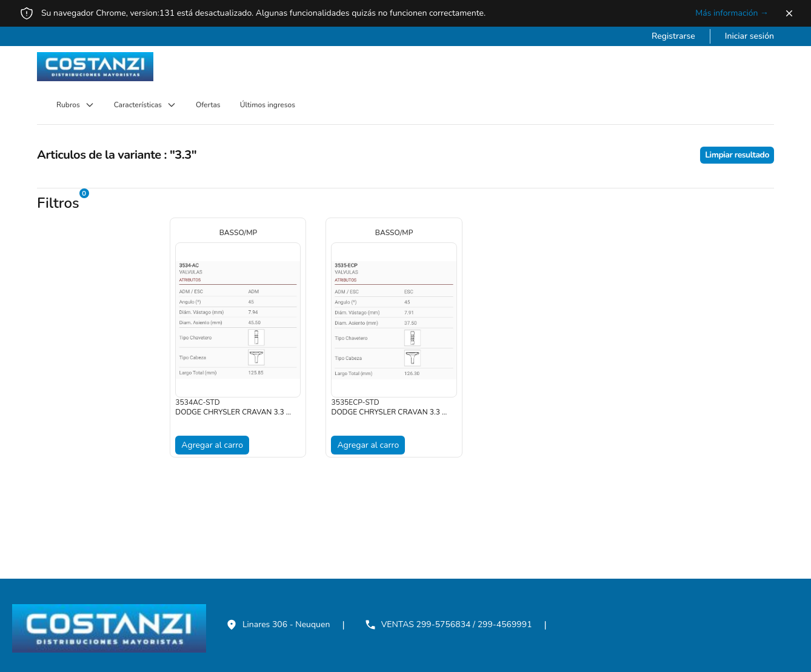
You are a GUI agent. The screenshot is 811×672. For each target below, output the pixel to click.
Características (145, 105)
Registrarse (673, 36)
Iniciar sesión (749, 36)
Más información (732, 13)
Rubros (75, 105)
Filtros (58, 203)
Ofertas (208, 105)
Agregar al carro (212, 445)
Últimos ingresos (268, 105)
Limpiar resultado (737, 155)
